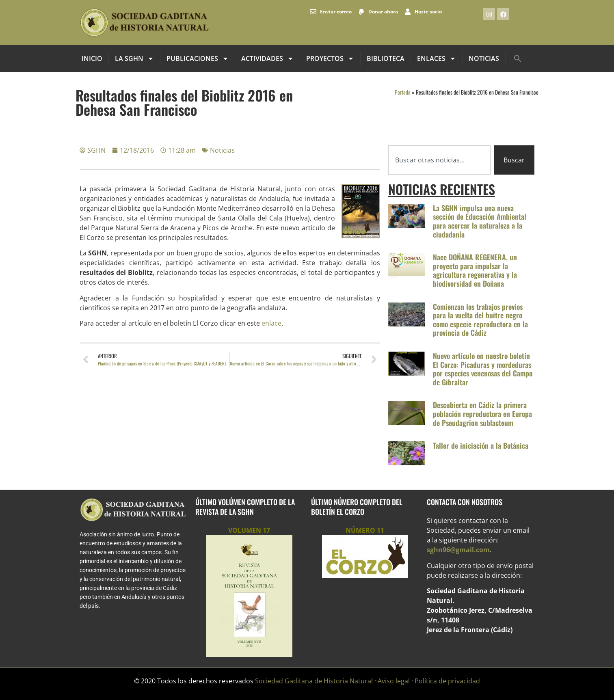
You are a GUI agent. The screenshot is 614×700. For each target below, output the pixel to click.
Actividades (267, 58)
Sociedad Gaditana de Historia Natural (314, 681)
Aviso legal (394, 681)
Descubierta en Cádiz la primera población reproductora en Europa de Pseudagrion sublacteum (482, 414)
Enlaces (437, 58)
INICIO (92, 58)
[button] (518, 58)
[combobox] (439, 160)
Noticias (484, 58)
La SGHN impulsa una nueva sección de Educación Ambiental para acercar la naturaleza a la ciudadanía (480, 221)
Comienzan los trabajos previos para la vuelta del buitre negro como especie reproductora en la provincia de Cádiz (480, 320)
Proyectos (330, 58)
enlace (271, 323)
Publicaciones (198, 58)
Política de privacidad (447, 681)
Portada (403, 92)
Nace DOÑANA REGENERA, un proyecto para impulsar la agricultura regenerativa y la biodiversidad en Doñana (475, 270)
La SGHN (134, 58)
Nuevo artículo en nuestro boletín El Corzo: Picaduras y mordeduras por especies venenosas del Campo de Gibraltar (483, 369)
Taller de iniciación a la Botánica (481, 445)
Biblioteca (386, 58)
